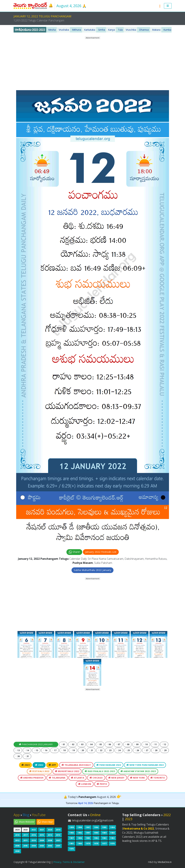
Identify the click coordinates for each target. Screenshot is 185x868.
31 (27, 756)
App (52, 765)
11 (155, 744)
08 (127, 744)
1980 (80, 843)
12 (164, 744)
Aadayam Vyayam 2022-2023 (138, 771)
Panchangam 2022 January (36, 744)
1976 (112, 843)
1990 (96, 833)
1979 (88, 843)
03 (82, 744)
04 (91, 744)
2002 (50, 846)
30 (18, 756)
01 (63, 744)
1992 (80, 833)
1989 (104, 833)
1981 (72, 843)
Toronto (158, 778)
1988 (112, 833)
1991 (88, 833)
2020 (50, 830)
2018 (17, 835)
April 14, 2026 (86, 803)
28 (155, 750)
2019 (58, 830)
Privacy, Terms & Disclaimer (69, 862)
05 (100, 744)
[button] (168, 6)
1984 (96, 838)
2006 (17, 846)
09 (137, 744)
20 (82, 750)
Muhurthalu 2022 (67, 771)
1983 (104, 838)
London (85, 784)
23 (110, 750)
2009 (42, 840)
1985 (88, 838)
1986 (80, 838)
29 (165, 750)
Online (95, 815)
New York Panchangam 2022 (145, 765)
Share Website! (27, 822)
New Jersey (116, 778)
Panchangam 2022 (109, 765)
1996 (96, 827)
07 (118, 744)
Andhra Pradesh (32, 778)
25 (128, 750)
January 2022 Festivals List (101, 552)
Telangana (57, 778)
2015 (42, 835)
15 (36, 750)
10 (146, 744)
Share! (74, 552)
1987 (72, 838)
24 (119, 750)
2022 (39, 765)
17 (55, 750)
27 (146, 750)
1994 (112, 827)
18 (64, 750)
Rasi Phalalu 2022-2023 (100, 771)
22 (100, 750)
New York (137, 778)
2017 (25, 835)
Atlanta (78, 778)
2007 (58, 840)
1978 (96, 843)
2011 (25, 840)
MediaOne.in (165, 862)
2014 (50, 835)
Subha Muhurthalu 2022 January (92, 570)
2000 (17, 851)
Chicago (96, 778)
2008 (50, 840)
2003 (42, 846)
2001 (58, 846)
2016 (34, 835)
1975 (72, 849)
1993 (72, 833)
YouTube (39, 815)
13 (18, 750)
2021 (42, 830)
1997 (88, 827)
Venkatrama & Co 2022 (138, 829)
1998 (80, 827)
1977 (104, 843)
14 (27, 750)
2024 (17, 830)
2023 (25, 765)
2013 (58, 835)
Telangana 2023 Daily (76, 765)
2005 (25, 846)
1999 (72, 827)
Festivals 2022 (39, 771)
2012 (17, 840)
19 (73, 750)
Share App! (47, 822)
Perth (102, 784)
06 (109, 744)
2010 (34, 840)
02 (72, 744)
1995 (104, 827)
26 (137, 750)
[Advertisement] (93, 63)
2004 (34, 846)
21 (91, 750)
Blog (26, 815)
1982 (112, 838)
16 (45, 750)
